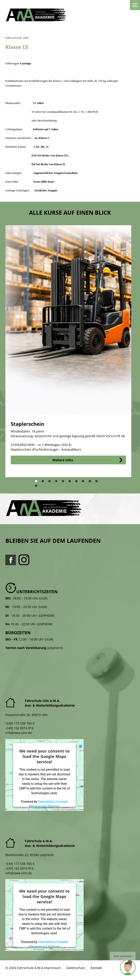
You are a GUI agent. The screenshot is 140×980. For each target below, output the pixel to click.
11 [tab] (38, 487)
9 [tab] (91, 483)
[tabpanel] (68, 351)
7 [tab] (78, 483)
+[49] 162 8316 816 (19, 728)
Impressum (53, 968)
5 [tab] (64, 483)
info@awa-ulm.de (19, 733)
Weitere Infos (63, 460)
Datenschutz (76, 968)
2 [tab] (44, 483)
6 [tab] (71, 483)
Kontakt (96, 968)
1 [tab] (37, 483)
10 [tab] (99, 483)
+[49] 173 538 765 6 (20, 723)
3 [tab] (51, 483)
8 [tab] (84, 483)
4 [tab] (57, 483)
